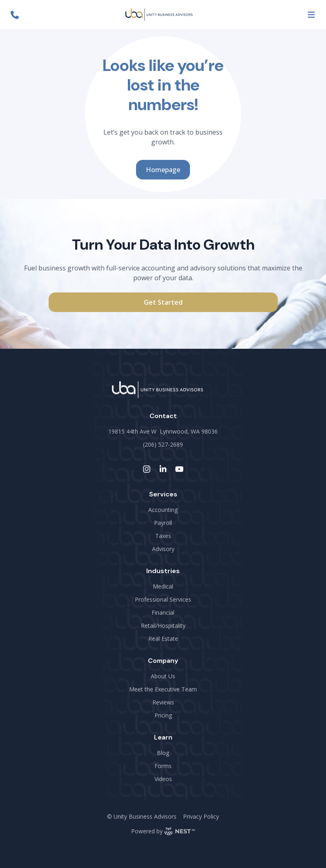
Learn (163, 737)
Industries (163, 571)
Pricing (163, 715)
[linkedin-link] (163, 469)
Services (163, 494)
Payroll (163, 523)
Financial (163, 612)
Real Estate (163, 639)
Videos (163, 779)
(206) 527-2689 (163, 444)
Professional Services (163, 599)
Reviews (163, 702)
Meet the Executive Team (163, 689)
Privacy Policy (201, 816)
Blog (163, 753)
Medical (163, 586)
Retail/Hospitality (163, 626)
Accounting (163, 510)
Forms (163, 766)
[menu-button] (311, 15)
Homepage (163, 170)
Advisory (163, 549)
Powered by (163, 831)
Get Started (163, 302)
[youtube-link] (179, 469)
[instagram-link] (147, 469)
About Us (163, 676)
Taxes (163, 536)
